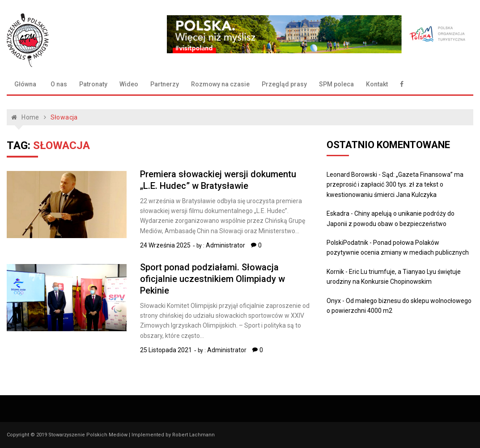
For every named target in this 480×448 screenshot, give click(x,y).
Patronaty (93, 84)
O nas (59, 84)
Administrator (225, 245)
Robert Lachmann (193, 435)
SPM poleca (336, 84)
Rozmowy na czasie (220, 84)
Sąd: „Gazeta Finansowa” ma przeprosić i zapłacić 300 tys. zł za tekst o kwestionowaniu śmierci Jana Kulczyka (395, 185)
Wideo (129, 84)
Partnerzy (165, 84)
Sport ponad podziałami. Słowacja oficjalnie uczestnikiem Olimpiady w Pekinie (212, 279)
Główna (25, 84)
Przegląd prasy (284, 84)
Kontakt (377, 84)
